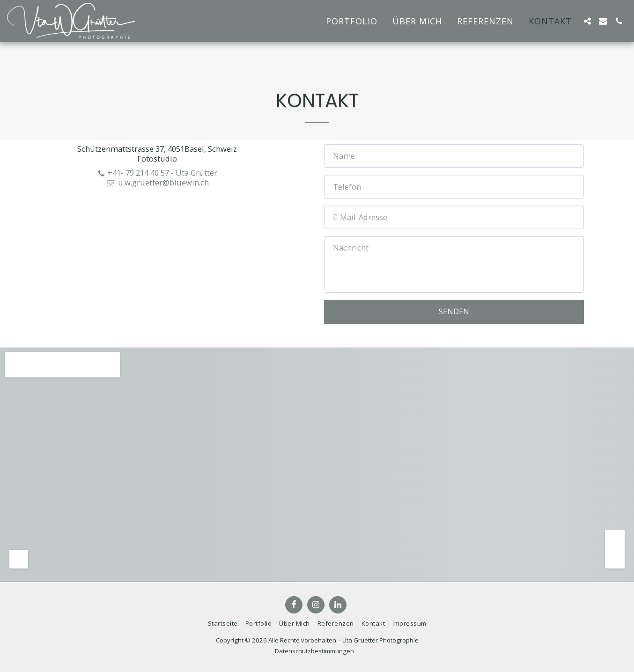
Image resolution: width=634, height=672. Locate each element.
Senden (454, 311)
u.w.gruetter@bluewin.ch (157, 182)
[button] (587, 21)
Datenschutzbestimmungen (314, 651)
